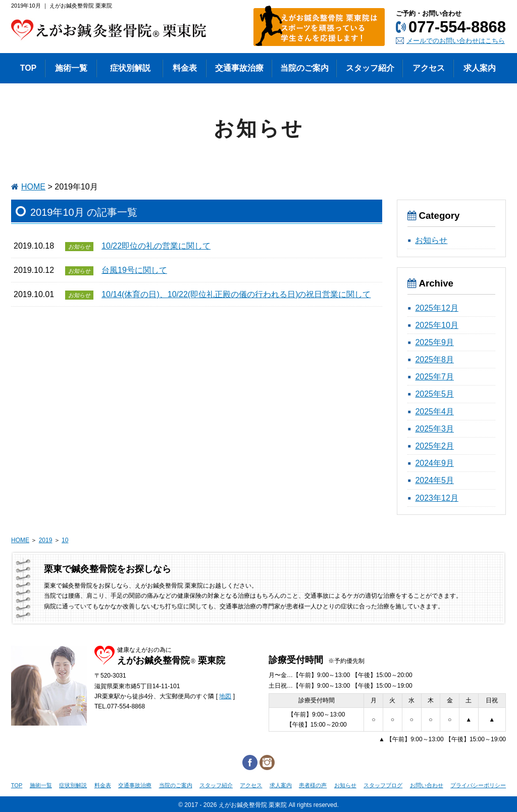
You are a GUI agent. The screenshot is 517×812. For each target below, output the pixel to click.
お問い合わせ (427, 785)
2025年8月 (434, 360)
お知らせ (431, 240)
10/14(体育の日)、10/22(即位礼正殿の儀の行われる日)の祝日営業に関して (236, 294)
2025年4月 (434, 412)
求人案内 (281, 785)
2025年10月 (436, 325)
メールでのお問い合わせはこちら (456, 41)
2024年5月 (434, 480)
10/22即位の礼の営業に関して (156, 246)
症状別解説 (73, 785)
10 (65, 540)
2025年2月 (434, 446)
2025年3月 (434, 429)
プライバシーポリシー (478, 785)
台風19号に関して (134, 270)
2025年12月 (436, 308)
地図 (225, 696)
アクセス (251, 785)
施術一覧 (41, 785)
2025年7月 (434, 377)
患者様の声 (313, 785)
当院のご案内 (176, 785)
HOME (33, 187)
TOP (17, 785)
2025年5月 (434, 394)
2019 (46, 540)
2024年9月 (434, 463)
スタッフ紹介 (216, 785)
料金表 (103, 785)
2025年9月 (434, 342)
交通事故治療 (135, 785)
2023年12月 (436, 498)
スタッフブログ (383, 785)
